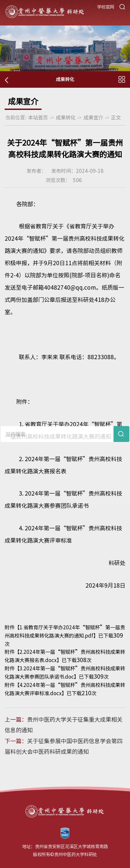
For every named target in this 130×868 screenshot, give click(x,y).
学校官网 (106, 7)
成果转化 (66, 118)
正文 (116, 118)
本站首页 (38, 118)
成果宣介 (93, 118)
